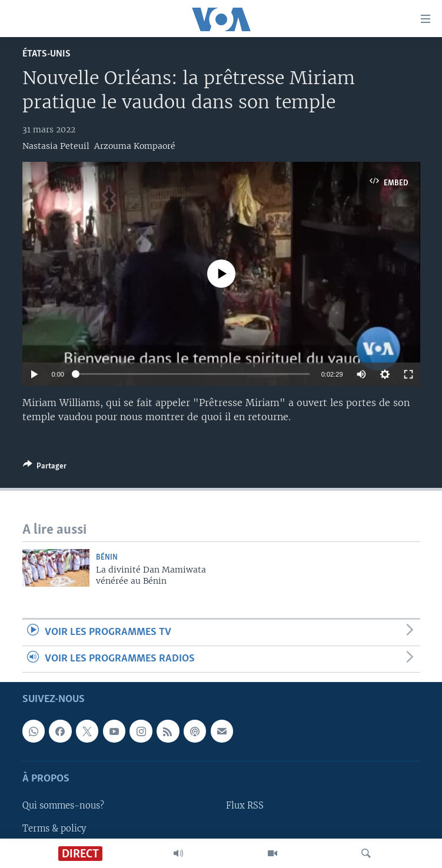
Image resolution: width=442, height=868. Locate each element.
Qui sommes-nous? (63, 806)
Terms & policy (54, 829)
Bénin (107, 558)
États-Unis (46, 54)
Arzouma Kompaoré (135, 146)
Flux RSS (245, 806)
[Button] (45, 468)
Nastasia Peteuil (56, 146)
